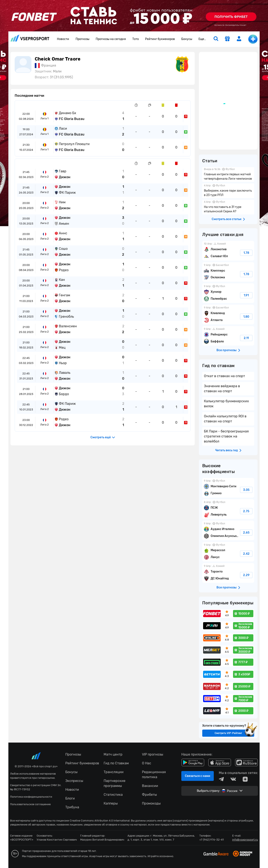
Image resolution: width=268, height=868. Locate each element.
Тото (136, 39)
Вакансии (150, 786)
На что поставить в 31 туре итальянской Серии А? (228, 207)
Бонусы (187, 39)
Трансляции (114, 772)
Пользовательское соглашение (30, 804)
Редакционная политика (154, 774)
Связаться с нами (198, 776)
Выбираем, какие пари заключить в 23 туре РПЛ (228, 191)
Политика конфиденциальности (31, 797)
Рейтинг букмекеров (160, 39)
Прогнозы (82, 39)
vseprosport (30, 38)
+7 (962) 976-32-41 (212, 840)
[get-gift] (227, 39)
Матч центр (113, 754)
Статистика (113, 795)
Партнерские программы (115, 783)
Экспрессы (74, 781)
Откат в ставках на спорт (224, 376)
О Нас (147, 763)
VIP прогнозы (153, 754)
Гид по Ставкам (116, 763)
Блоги (70, 798)
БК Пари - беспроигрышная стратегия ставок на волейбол (226, 436)
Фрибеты (149, 795)
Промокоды (151, 803)
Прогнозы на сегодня (111, 39)
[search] (216, 39)
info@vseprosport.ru (245, 840)
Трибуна (72, 807)
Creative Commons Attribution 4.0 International (100, 821)
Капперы (111, 803)
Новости (63, 39)
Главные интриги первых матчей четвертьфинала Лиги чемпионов (228, 174)
